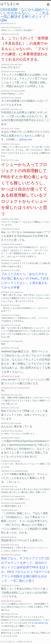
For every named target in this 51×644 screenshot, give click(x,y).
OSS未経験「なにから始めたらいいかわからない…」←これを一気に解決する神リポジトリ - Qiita (25, 15)
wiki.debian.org (41, 623)
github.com (26, 139)
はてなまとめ (10, 4)
